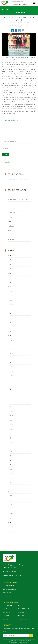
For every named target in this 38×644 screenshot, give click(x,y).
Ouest (9, 230)
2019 (9, 389)
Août (12, 260)
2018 (9, 438)
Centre (10, 204)
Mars (12, 322)
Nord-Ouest (11, 226)
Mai (11, 264)
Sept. (12, 300)
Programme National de (19, 3)
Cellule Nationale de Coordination (18, 179)
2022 (9, 273)
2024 (9, 255)
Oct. (11, 296)
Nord (9, 222)
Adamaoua (11, 195)
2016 (9, 522)
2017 (9, 491)
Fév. (11, 278)
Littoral (10, 217)
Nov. (11, 291)
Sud (9, 235)
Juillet (12, 309)
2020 (9, 336)
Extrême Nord (12, 213)
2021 (9, 287)
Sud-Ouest (11, 239)
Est (8, 208)
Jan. (11, 282)
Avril (11, 269)
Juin (11, 313)
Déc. (11, 393)
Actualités (16, 11)
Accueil (10, 11)
